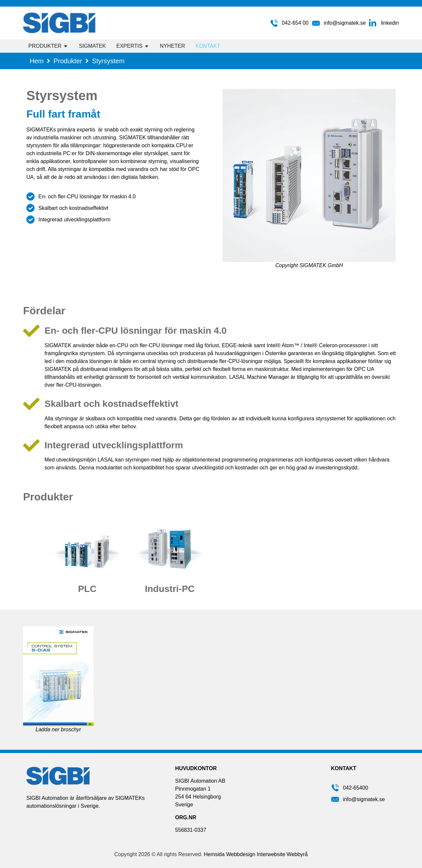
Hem (37, 61)
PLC (87, 589)
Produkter (68, 61)
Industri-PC (170, 589)
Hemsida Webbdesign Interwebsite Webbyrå (256, 854)
